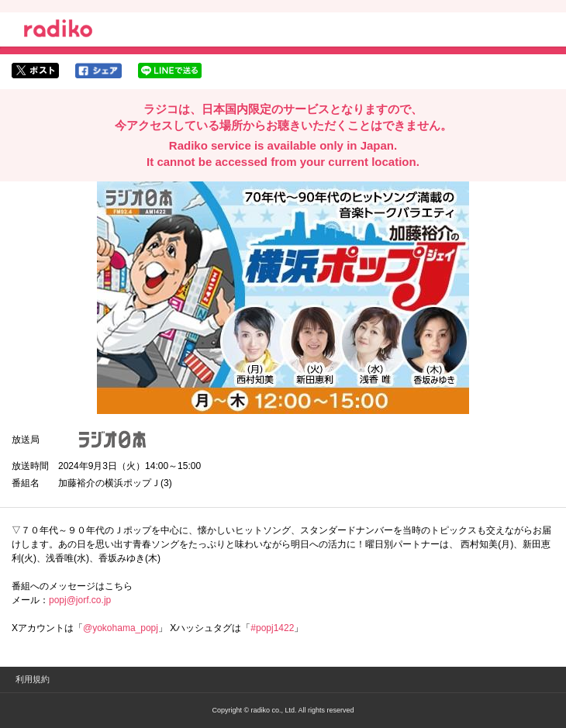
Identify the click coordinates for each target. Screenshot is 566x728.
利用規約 (33, 679)
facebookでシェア (98, 71)
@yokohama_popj (121, 628)
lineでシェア (170, 71)
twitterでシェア (35, 71)
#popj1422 (272, 628)
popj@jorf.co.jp (80, 600)
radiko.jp (58, 31)
